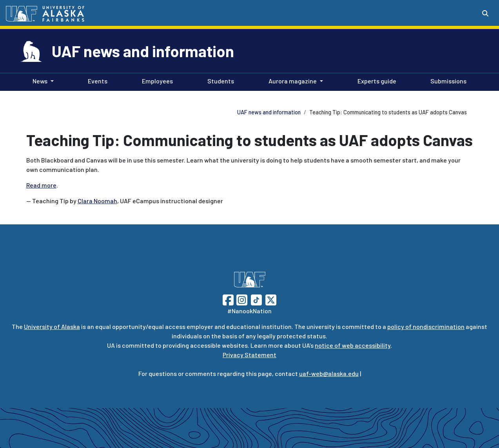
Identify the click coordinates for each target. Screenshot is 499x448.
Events (96, 80)
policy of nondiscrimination (426, 326)
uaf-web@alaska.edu (329, 373)
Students (219, 80)
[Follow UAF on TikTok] (256, 299)
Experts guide (375, 80)
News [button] (40, 81)
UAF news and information (143, 51)
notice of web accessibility (353, 345)
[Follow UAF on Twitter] (271, 299)
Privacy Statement (250, 355)
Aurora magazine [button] (293, 81)
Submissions (447, 80)
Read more (41, 185)
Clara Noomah (97, 201)
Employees (156, 80)
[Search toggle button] (485, 13)
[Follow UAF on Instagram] (241, 299)
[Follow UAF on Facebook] (228, 299)
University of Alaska (52, 326)
